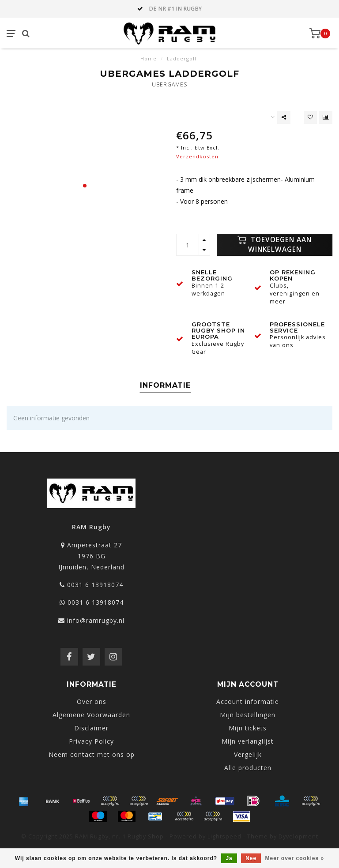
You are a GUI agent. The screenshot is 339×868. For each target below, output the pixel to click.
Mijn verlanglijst (248, 741)
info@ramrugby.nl (96, 620)
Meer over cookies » (295, 858)
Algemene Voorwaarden (91, 715)
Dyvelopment (298, 836)
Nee (251, 858)
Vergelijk (248, 754)
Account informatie (248, 702)
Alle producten (248, 768)
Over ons (92, 702)
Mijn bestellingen (248, 715)
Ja (229, 858)
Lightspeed (224, 836)
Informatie (165, 385)
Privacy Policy (91, 741)
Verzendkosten (197, 156)
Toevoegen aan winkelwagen (275, 245)
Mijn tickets (248, 728)
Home (149, 58)
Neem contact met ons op (92, 754)
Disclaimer (91, 728)
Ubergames (169, 84)
